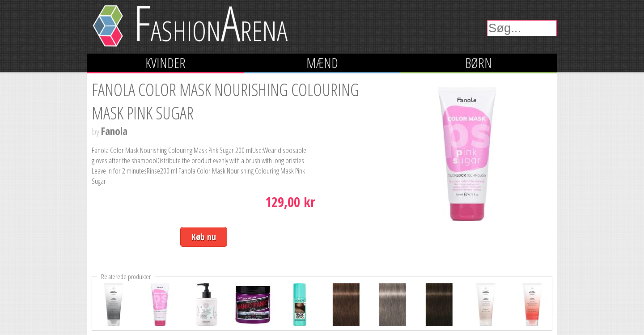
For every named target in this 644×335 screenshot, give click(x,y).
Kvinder (165, 63)
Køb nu (204, 237)
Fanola (114, 131)
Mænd (322, 63)
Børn (479, 63)
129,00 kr (290, 202)
